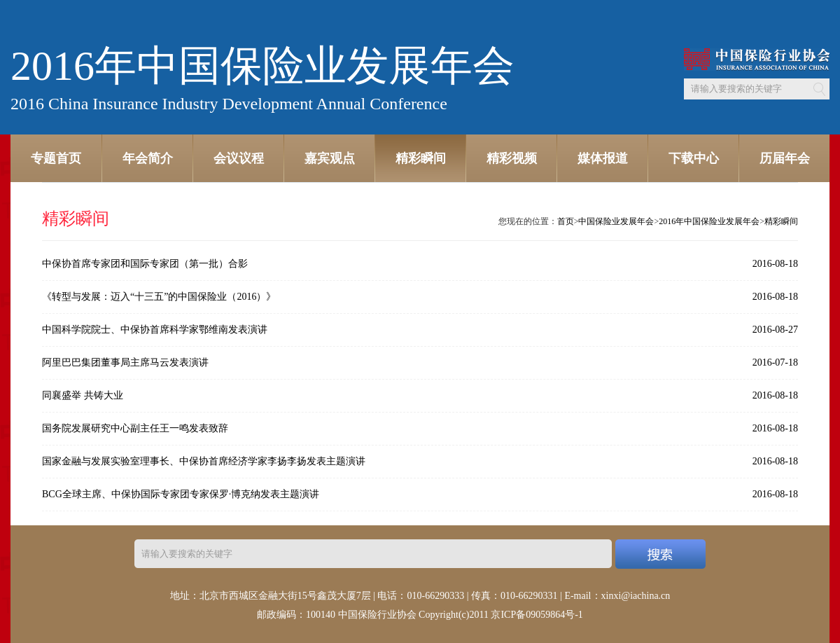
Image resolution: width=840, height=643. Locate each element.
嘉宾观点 (330, 158)
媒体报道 (603, 158)
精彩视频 (512, 158)
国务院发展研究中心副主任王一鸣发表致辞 (135, 428)
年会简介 (148, 158)
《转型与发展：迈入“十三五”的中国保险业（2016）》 (159, 297)
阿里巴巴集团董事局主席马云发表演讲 (125, 362)
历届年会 (785, 158)
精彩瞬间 (421, 158)
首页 (566, 221)
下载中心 (694, 158)
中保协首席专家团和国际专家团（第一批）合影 (145, 264)
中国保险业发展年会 (616, 221)
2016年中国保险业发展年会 (709, 221)
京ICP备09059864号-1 (537, 615)
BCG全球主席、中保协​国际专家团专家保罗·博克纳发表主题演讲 (181, 494)
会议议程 (239, 158)
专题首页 (56, 158)
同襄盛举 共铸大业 (83, 395)
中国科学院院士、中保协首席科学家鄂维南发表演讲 (155, 330)
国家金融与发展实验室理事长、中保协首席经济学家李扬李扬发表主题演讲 (204, 461)
